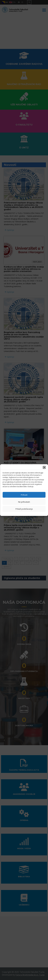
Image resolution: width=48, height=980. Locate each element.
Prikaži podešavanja (24, 509)
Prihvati (24, 495)
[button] (44, 467)
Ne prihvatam (24, 502)
